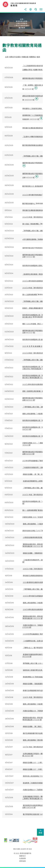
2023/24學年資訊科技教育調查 (34, 281)
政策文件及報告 (15, 57)
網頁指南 (22, 861)
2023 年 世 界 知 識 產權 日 (32, 346)
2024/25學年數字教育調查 (32, 195)
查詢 (38, 57)
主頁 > (22, 19)
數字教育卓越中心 (29, 204)
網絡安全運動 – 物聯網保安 (33, 553)
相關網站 (32, 57)
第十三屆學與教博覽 (30, 295)
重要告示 (22, 856)
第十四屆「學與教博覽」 (31, 224)
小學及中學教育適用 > (22, 26)
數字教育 (22, 28)
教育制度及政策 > (22, 21)
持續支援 (25, 57)
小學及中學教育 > (22, 24)
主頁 (7, 57)
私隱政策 (22, 859)
